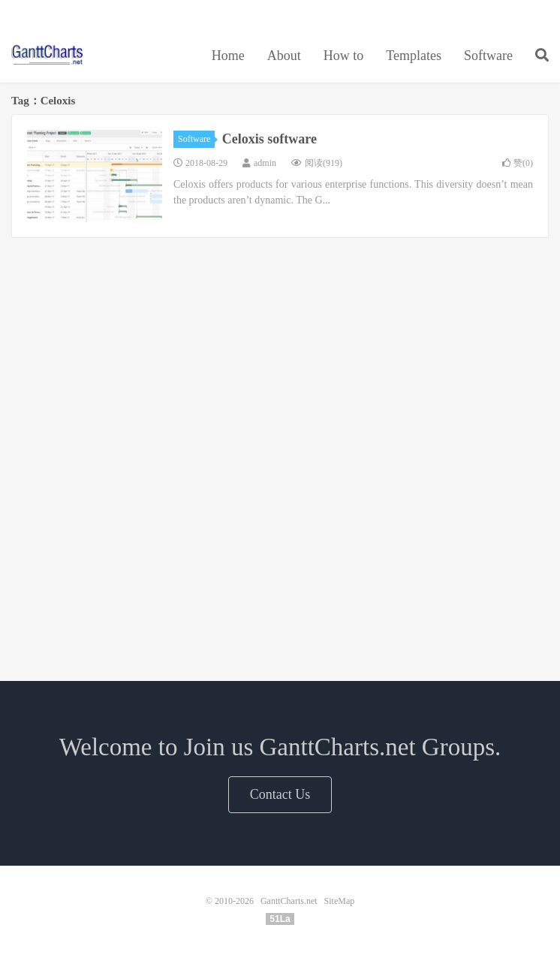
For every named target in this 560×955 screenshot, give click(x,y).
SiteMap (340, 901)
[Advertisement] (280, 348)
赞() (518, 163)
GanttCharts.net (47, 53)
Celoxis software (269, 139)
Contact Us (280, 794)
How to (344, 56)
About (284, 56)
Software (488, 56)
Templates (414, 56)
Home (228, 56)
